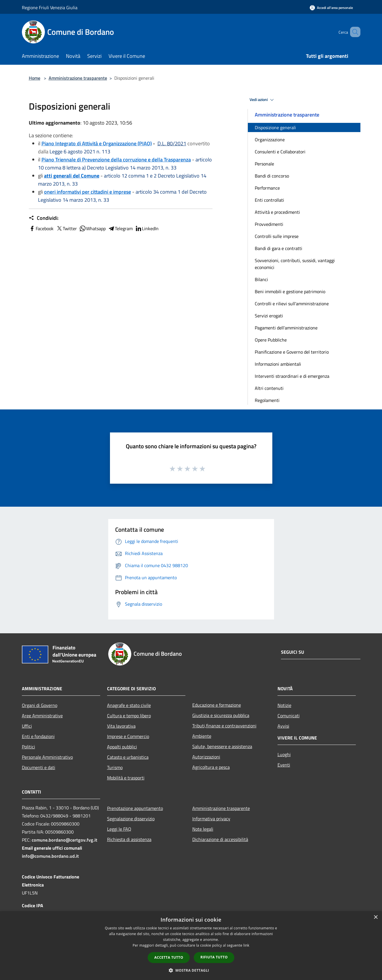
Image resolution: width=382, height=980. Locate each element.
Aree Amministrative (42, 716)
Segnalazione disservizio (131, 819)
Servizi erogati (269, 316)
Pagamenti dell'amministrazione (286, 328)
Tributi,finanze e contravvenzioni (224, 726)
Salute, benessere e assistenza (222, 746)
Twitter (66, 228)
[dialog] (191, 946)
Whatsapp (92, 228)
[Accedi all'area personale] (331, 8)
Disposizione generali (275, 127)
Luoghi (284, 754)
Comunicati (289, 716)
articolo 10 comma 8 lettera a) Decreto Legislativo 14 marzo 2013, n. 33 (125, 164)
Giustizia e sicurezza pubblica (221, 715)
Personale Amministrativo (47, 757)
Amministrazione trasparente (78, 78)
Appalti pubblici (122, 747)
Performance (267, 188)
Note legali (203, 829)
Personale (264, 164)
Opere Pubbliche (271, 340)
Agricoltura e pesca (211, 767)
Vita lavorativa (121, 726)
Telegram (120, 228)
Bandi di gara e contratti (279, 248)
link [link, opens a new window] (246, 945)
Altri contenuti (269, 388)
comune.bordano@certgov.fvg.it (64, 840)
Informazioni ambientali (278, 364)
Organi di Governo (40, 705)
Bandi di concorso (272, 176)
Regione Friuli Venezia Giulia (50, 7)
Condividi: (44, 218)
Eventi (284, 765)
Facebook (41, 228)
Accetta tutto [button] (169, 957)
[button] (191, 970)
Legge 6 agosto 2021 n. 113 (80, 151)
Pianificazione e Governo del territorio (292, 352)
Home (35, 78)
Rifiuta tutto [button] (214, 957)
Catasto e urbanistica (128, 757)
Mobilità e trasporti (126, 778)
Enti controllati (269, 200)
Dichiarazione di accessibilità (220, 839)
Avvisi (283, 726)
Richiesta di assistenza (129, 839)
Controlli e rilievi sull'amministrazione (292, 304)
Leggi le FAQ (119, 829)
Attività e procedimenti (277, 212)
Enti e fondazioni (38, 736)
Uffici (27, 726)
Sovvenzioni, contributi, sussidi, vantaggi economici (295, 264)
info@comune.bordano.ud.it (50, 856)
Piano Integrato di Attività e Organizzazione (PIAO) (97, 143)
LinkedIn (147, 228)
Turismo (115, 767)
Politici (28, 747)
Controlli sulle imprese (277, 236)
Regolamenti (267, 400)
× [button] (376, 917)
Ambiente (202, 736)
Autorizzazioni (206, 757)
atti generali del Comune (72, 176)
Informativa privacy (211, 819)
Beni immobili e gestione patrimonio (290, 291)
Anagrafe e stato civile (129, 705)
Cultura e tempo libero (129, 716)
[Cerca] (354, 32)
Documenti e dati (39, 767)
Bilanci (261, 279)
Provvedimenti (269, 224)
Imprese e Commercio (128, 736)
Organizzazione (270, 140)
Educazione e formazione (217, 705)
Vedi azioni (263, 100)
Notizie (284, 705)
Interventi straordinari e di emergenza (292, 376)
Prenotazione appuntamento (135, 808)
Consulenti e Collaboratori (280, 152)
